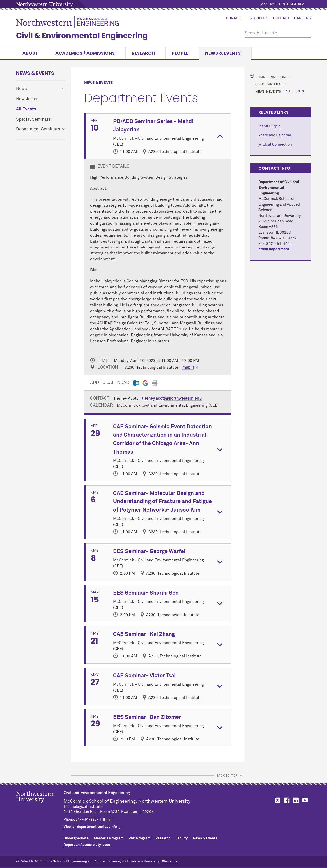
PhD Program (139, 838)
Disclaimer (170, 861)
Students (259, 18)
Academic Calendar (275, 135)
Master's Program (109, 838)
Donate (233, 18)
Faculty (182, 838)
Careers (302, 18)
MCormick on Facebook (286, 800)
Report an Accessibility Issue (87, 845)
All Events (26, 109)
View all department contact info (90, 827)
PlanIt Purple (269, 126)
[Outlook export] (136, 383)
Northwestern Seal (40, 805)
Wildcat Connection (275, 145)
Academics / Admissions (87, 53)
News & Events (225, 53)
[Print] (155, 383)
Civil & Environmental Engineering (82, 36)
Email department (274, 249)
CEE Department (269, 84)
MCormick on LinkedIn (296, 800)
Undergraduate (76, 838)
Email (108, 820)
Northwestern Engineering (283, 4)
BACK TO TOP (227, 776)
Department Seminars (38, 129)
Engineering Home (271, 77)
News (22, 89)
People (182, 53)
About (33, 53)
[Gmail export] (145, 383)
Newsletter (27, 99)
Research (146, 53)
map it (188, 367)
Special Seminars (34, 119)
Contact (281, 18)
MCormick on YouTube (305, 800)
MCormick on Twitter (277, 800)
